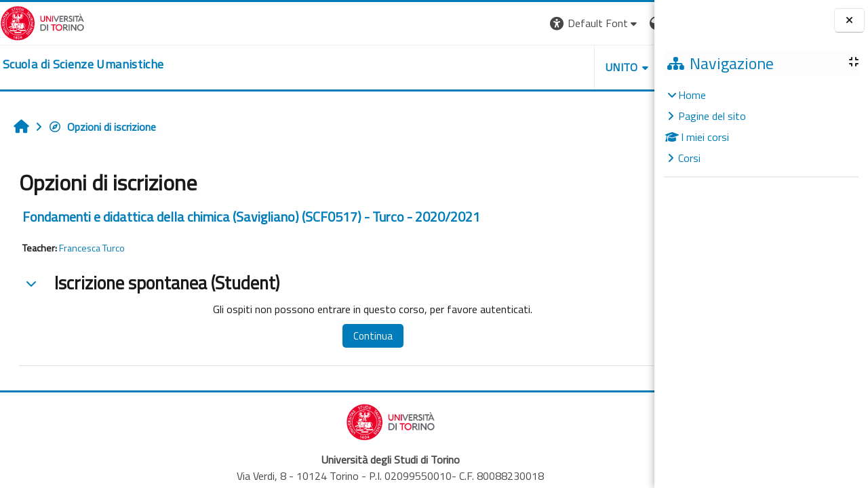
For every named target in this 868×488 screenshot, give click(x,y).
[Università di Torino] (42, 22)
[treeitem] (761, 126)
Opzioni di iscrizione (102, 127)
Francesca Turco (92, 248)
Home (692, 95)
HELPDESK (572, 67)
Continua (341, 336)
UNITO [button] (496, 67)
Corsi (689, 158)
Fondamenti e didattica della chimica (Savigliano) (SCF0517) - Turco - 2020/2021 (251, 217)
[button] (468, 23)
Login (631, 23)
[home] (83, 64)
